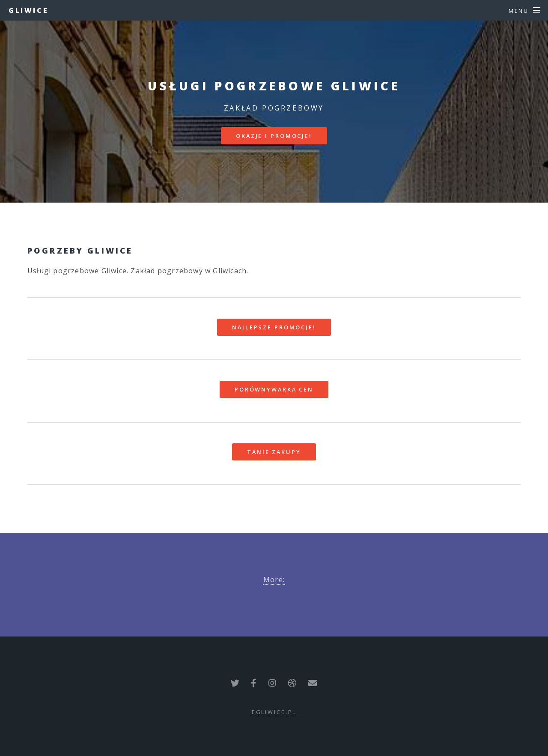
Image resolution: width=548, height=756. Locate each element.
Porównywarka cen (274, 389)
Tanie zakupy (274, 452)
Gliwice (28, 10)
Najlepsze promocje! (274, 327)
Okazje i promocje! (274, 136)
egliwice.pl (274, 712)
